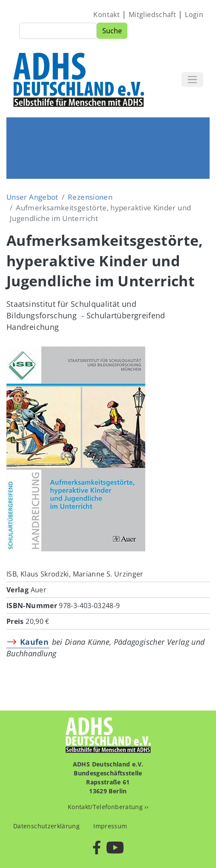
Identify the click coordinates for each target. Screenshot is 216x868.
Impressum (110, 826)
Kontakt (107, 15)
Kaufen (34, 642)
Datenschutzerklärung (46, 826)
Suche (112, 31)
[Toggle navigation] (192, 80)
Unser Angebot (32, 197)
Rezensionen (90, 197)
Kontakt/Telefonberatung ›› (108, 807)
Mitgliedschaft (152, 15)
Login (194, 15)
